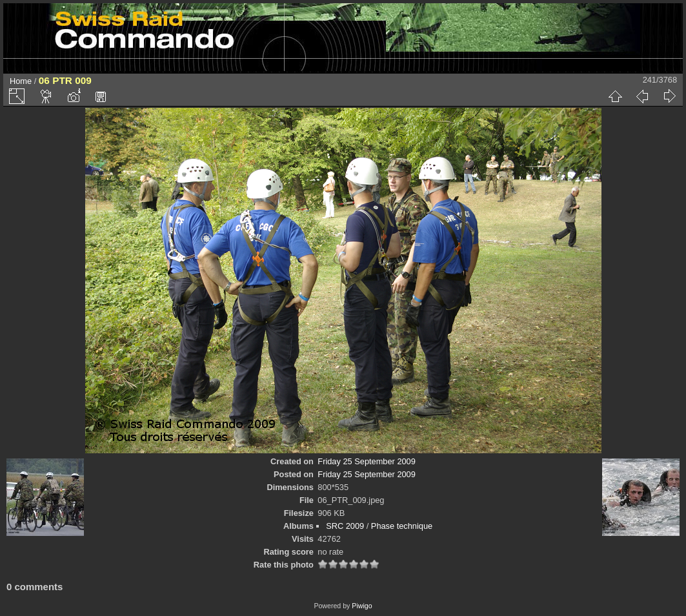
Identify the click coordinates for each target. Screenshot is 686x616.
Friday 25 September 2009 (367, 461)
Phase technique (402, 526)
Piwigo (362, 606)
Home (21, 81)
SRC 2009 (345, 526)
